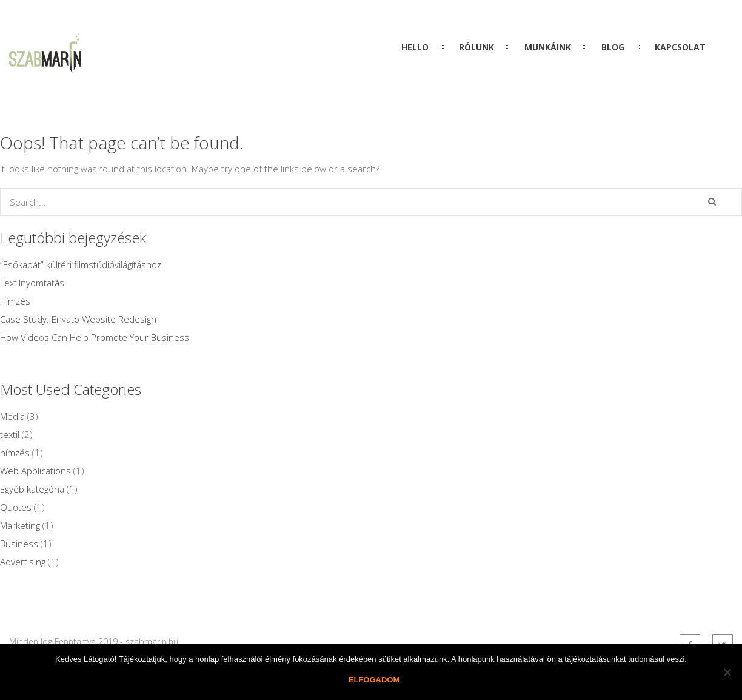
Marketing (20, 525)
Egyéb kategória (32, 489)
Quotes (16, 507)
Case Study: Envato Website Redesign (78, 319)
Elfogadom (374, 680)
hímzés (15, 453)
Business (19, 544)
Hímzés (15, 301)
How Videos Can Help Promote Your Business (95, 337)
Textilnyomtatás (32, 283)
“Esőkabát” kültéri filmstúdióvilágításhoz (81, 264)
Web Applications (35, 471)
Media (12, 416)
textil (10, 434)
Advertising (23, 562)
